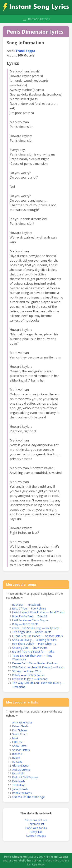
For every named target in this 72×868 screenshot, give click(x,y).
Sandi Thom (20, 734)
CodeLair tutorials (36, 828)
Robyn (16, 758)
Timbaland (19, 785)
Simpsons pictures (36, 820)
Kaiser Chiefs (20, 726)
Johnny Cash (20, 789)
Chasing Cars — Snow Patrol (30, 648)
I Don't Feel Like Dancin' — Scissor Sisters (38, 636)
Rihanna (17, 754)
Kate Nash (19, 781)
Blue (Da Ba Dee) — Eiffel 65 (30, 616)
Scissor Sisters (21, 750)
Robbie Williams (22, 793)
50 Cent (17, 762)
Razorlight (18, 773)
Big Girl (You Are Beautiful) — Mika (33, 651)
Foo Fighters (20, 730)
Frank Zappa (26, 51)
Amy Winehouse (22, 722)
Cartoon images (36, 836)
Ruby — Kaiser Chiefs (25, 624)
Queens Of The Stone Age (29, 797)
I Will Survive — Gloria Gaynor (31, 620)
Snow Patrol (20, 746)
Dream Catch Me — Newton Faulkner (35, 663)
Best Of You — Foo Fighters (29, 608)
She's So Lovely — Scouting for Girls (34, 640)
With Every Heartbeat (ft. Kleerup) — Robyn (38, 667)
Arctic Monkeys (21, 769)
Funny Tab (36, 832)
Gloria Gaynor (21, 765)
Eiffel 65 (17, 742)
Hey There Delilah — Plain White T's (34, 644)
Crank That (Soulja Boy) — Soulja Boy (36, 628)
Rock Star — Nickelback (26, 605)
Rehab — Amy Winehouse (28, 675)
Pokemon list (36, 824)
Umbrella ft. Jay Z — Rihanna (30, 679)
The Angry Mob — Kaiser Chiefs (32, 632)
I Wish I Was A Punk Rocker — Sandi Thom (38, 612)
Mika (15, 738)
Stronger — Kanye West (27, 671)
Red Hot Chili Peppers (25, 777)
